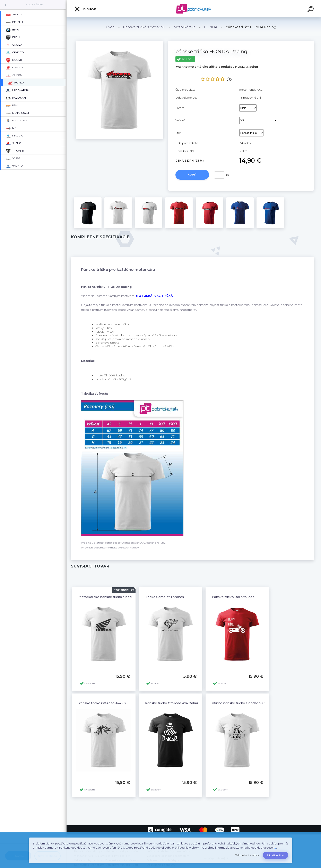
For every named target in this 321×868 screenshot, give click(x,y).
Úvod (110, 27)
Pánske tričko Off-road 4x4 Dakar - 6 (174, 703)
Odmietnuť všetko (247, 855)
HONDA (211, 27)
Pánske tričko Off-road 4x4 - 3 (102, 703)
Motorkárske (34, 4)
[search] (311, 10)
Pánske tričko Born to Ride (233, 597)
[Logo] (194, 9)
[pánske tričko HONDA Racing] (120, 42)
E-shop (85, 9)
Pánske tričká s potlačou (144, 27)
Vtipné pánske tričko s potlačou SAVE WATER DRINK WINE (259, 703)
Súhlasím (276, 855)
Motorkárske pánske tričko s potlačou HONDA (116, 597)
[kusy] (219, 175)
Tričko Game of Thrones (164, 597)
